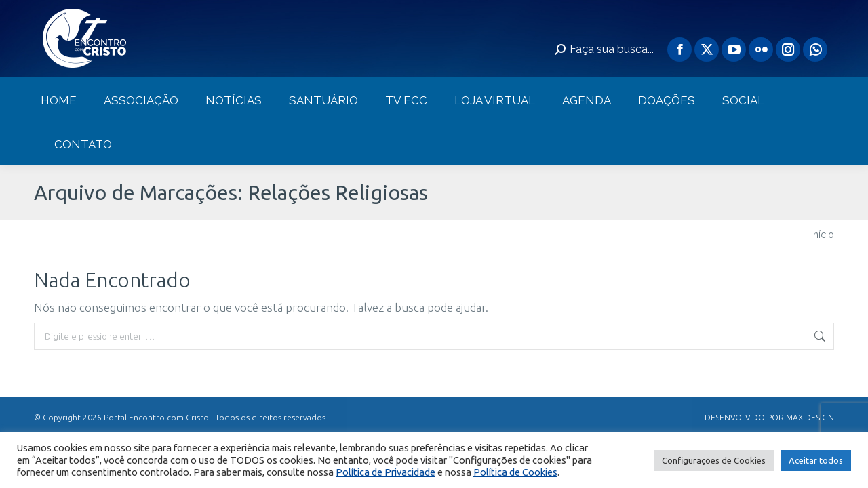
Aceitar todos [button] (816, 460)
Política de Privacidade (386, 472)
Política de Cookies (515, 472)
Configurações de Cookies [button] (714, 460)
